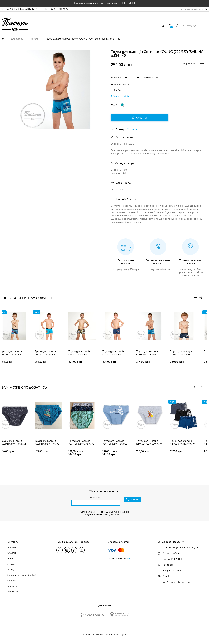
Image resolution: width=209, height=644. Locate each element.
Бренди (11, 570)
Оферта (12, 581)
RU (206, 9)
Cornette (132, 129)
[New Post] (92, 615)
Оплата (12, 553)
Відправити (132, 503)
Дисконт (12, 586)
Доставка (13, 547)
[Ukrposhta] (120, 614)
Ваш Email (96, 498)
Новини (11, 559)
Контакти (13, 542)
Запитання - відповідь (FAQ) (22, 575)
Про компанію (15, 592)
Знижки (11, 564)
